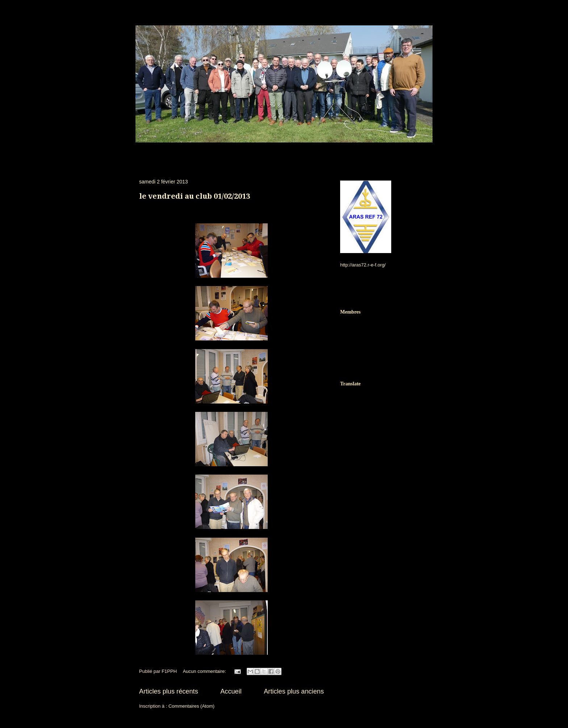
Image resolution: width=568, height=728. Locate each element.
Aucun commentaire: (205, 671)
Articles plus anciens (294, 691)
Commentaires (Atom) (191, 706)
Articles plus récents (169, 691)
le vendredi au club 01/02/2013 (195, 196)
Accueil (231, 691)
